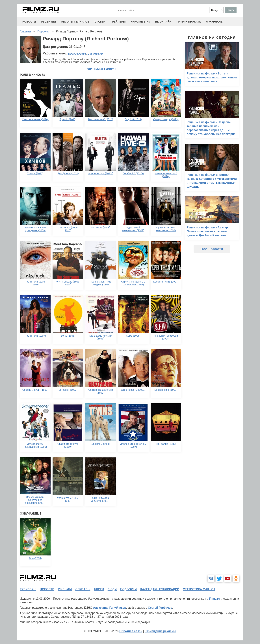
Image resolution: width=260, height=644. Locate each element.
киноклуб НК (140, 22)
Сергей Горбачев (160, 608)
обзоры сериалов (75, 22)
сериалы (83, 589)
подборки (128, 589)
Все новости (212, 249)
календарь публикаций (160, 589)
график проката (189, 22)
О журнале (214, 22)
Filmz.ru (214, 599)
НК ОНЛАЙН (163, 22)
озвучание (95, 53)
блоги (99, 589)
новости (29, 22)
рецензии (48, 22)
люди (112, 589)
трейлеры (118, 22)
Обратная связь (131, 631)
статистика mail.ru (199, 589)
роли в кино (77, 53)
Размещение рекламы (160, 631)
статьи (100, 22)
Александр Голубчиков (110, 608)
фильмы (65, 589)
